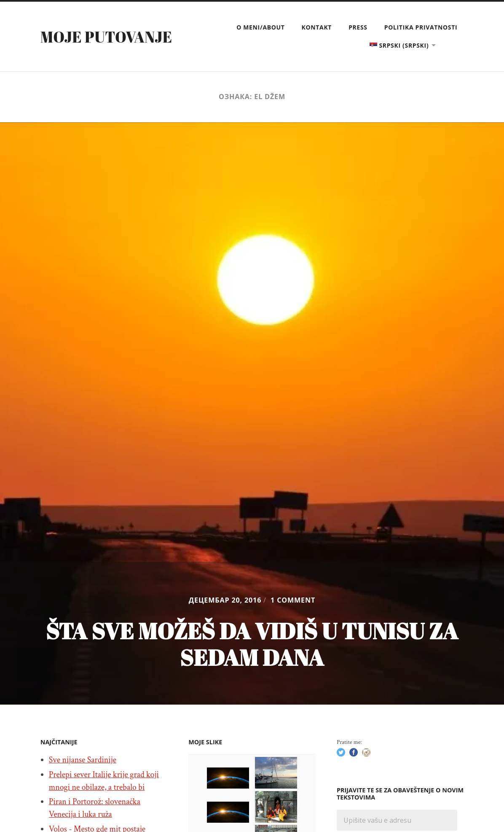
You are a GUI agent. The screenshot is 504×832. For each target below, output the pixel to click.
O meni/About (260, 27)
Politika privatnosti (421, 27)
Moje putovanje (106, 37)
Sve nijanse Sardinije (83, 760)
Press (358, 27)
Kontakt (317, 27)
